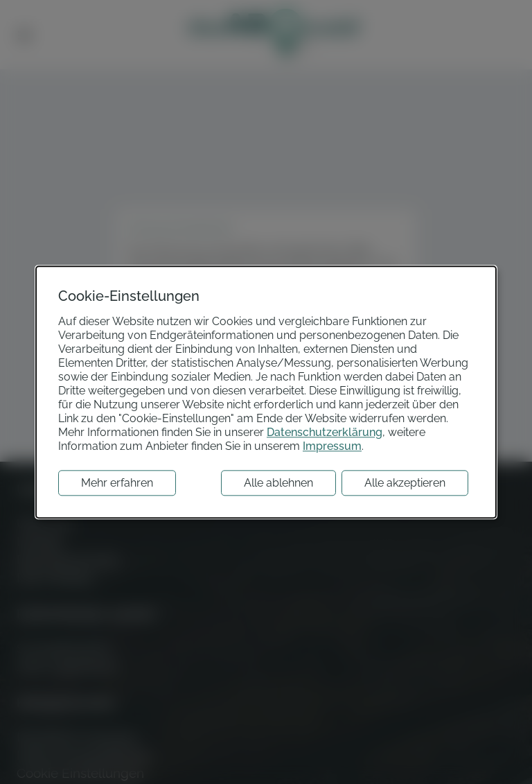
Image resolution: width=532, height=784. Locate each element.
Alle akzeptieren (405, 483)
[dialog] (266, 392)
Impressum (332, 446)
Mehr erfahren (117, 483)
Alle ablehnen (278, 483)
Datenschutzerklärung (325, 432)
